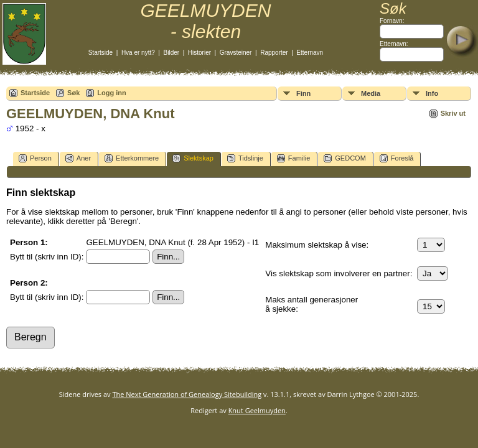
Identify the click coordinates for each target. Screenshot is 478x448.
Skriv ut (453, 113)
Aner (78, 158)
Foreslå (397, 158)
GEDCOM (345, 158)
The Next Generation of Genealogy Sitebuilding (187, 394)
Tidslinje (245, 158)
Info (432, 93)
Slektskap (193, 158)
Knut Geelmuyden (257, 410)
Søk (73, 93)
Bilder (172, 53)
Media (371, 93)
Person (35, 158)
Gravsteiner (236, 53)
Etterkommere (132, 158)
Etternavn (310, 53)
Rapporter (274, 53)
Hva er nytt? (138, 53)
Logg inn (111, 93)
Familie (293, 158)
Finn (303, 93)
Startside (101, 53)
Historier (199, 53)
